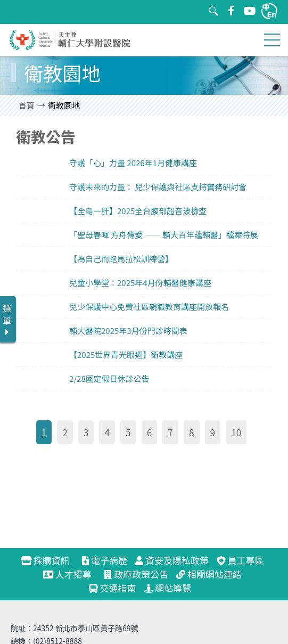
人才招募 (72, 574)
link (144, 163)
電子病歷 (105, 560)
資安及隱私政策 (172, 560)
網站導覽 (168, 588)
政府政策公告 (136, 574)
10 (236, 432)
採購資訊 (50, 560)
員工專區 (240, 560)
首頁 (27, 105)
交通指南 (113, 588)
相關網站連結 (209, 574)
